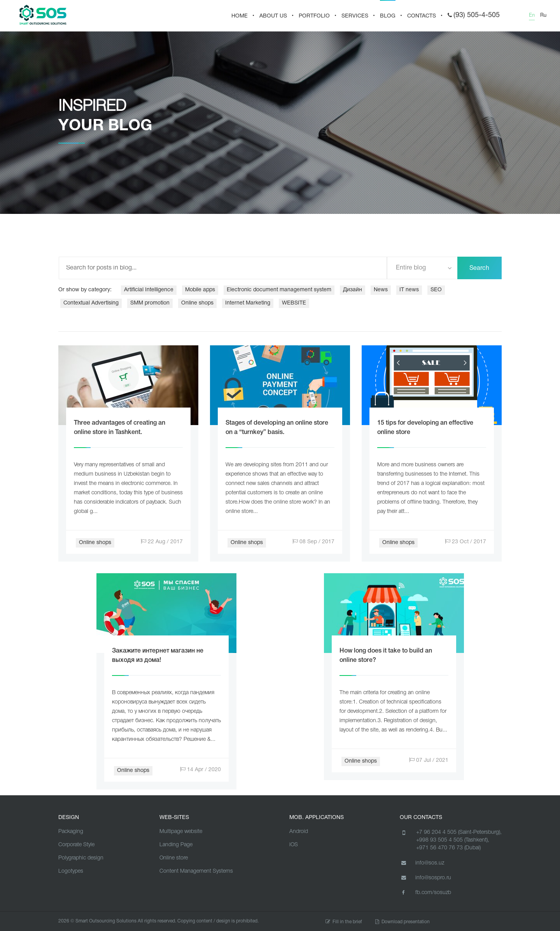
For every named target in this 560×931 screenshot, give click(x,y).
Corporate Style (76, 845)
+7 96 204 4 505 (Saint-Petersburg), (459, 832)
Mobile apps (200, 290)
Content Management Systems (196, 871)
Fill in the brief (344, 922)
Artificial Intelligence (149, 290)
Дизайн (353, 290)
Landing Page (176, 845)
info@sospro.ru (425, 878)
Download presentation (402, 922)
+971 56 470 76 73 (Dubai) (448, 848)
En (532, 16)
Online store (174, 858)
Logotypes (71, 871)
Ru (543, 16)
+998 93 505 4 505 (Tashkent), (453, 840)
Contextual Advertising (91, 303)
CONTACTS (422, 16)
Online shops (197, 303)
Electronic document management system (279, 290)
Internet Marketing (248, 303)
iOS (294, 845)
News (381, 290)
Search (479, 268)
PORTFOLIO (314, 16)
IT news (409, 290)
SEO (436, 290)
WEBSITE (294, 303)
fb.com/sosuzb (425, 892)
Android (299, 832)
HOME (240, 16)
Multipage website (181, 832)
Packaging (71, 832)
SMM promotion (150, 303)
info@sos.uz (422, 863)
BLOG (388, 16)
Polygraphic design (81, 858)
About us (273, 16)
